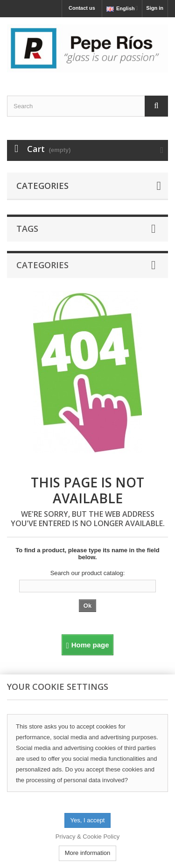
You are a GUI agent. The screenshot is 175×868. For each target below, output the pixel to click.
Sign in (155, 8)
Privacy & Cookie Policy (87, 837)
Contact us (82, 8)
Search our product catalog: (88, 573)
